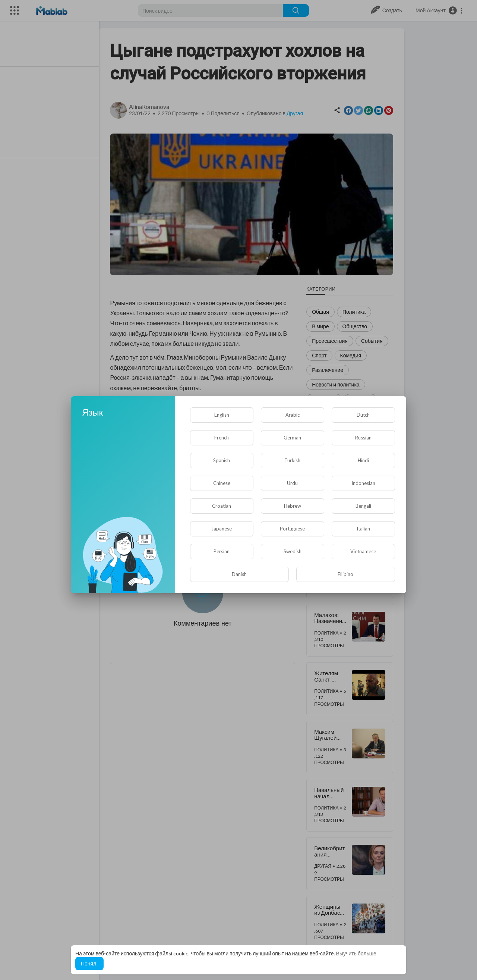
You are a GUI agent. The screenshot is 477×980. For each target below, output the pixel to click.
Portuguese (292, 529)
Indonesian (363, 483)
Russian (363, 438)
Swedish (293, 551)
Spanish (222, 460)
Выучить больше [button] (356, 953)
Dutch (363, 415)
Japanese (222, 529)
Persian (222, 551)
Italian (363, 529)
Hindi (363, 460)
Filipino (345, 574)
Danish (239, 574)
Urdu (292, 483)
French (222, 438)
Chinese (222, 483)
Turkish (292, 460)
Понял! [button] (89, 963)
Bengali (363, 506)
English (222, 415)
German (292, 438)
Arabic (293, 415)
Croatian (222, 506)
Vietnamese (363, 551)
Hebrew (293, 506)
